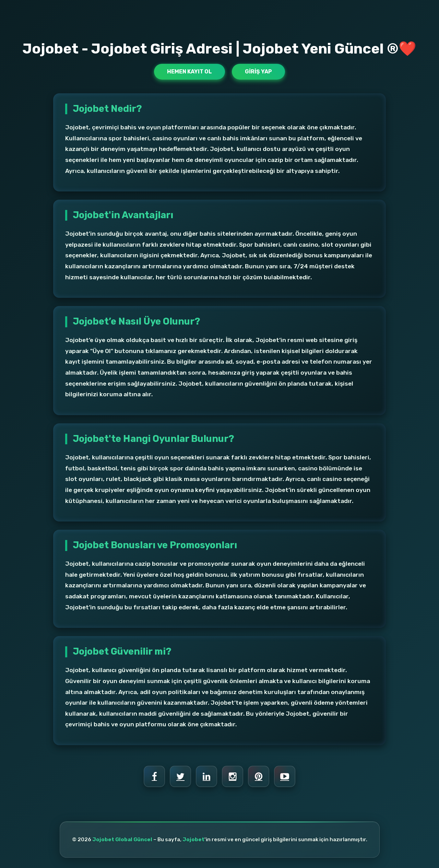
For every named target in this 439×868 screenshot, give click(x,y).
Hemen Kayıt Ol (189, 72)
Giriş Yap (258, 72)
